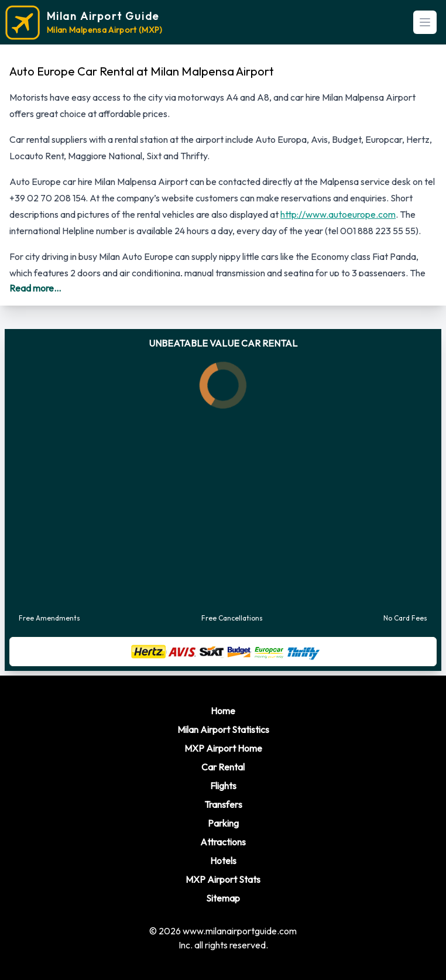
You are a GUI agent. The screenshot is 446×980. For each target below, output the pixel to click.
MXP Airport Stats (223, 879)
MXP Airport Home (223, 748)
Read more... (35, 288)
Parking (223, 823)
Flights (223, 786)
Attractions (223, 842)
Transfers (223, 804)
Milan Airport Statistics (223, 729)
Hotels (223, 861)
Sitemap (223, 898)
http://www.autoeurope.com (338, 214)
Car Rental (223, 767)
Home (223, 711)
